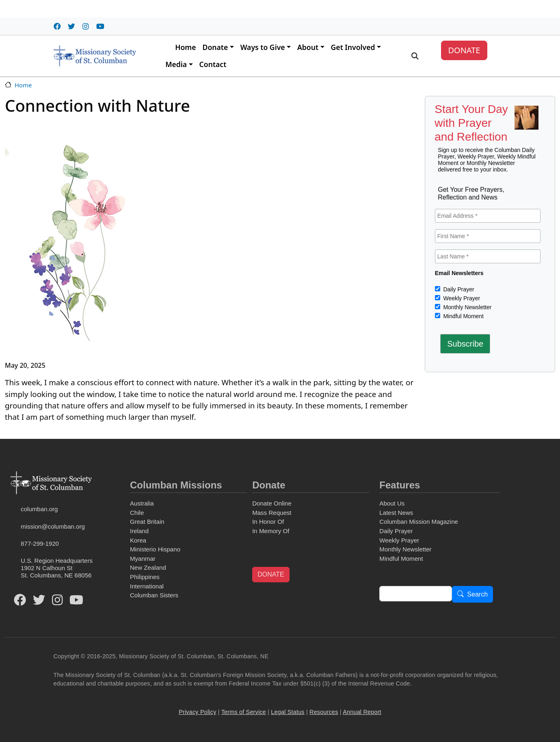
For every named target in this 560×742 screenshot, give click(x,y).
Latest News (396, 513)
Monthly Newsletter (467, 307)
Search (477, 595)
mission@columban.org (53, 526)
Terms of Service (244, 712)
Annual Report (362, 712)
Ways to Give (263, 47)
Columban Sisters (154, 595)
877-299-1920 (40, 543)
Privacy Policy (197, 712)
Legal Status (288, 712)
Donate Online (272, 503)
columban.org (39, 509)
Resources (324, 712)
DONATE (464, 50)
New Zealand (148, 567)
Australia (142, 503)
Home (185, 47)
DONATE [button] (271, 574)
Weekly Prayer (461, 298)
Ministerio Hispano (155, 549)
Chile (137, 513)
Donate (215, 47)
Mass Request (272, 513)
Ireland (139, 531)
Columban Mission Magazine (419, 522)
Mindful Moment (463, 316)
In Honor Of (268, 522)
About (308, 47)
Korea (138, 540)
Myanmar (143, 559)
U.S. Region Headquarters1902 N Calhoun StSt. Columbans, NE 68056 (57, 568)
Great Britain (147, 522)
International (147, 586)
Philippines (145, 577)
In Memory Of (271, 531)
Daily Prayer (458, 289)
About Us (392, 503)
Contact (213, 64)
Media (176, 64)
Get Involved (353, 47)
